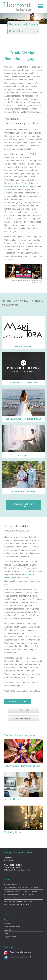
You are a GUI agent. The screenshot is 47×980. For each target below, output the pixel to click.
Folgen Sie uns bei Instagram (21, 952)
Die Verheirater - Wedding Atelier (23, 383)
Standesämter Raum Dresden (15, 898)
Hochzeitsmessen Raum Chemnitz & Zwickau (20, 891)
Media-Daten (8, 930)
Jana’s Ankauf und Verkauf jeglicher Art (23, 419)
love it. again (24, 455)
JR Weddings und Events (23, 718)
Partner (6, 933)
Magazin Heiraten (10, 937)
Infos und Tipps (34, 691)
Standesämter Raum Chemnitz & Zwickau (19, 901)
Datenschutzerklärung (12, 927)
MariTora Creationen (23, 346)
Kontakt (7, 920)
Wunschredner (23, 710)
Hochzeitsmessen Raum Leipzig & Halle (18, 894)
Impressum (8, 923)
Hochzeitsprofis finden (12, 885)
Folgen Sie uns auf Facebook (21, 957)
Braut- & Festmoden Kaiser (23, 491)
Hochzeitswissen (22, 691)
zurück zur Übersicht (18, 702)
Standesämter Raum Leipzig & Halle (17, 905)
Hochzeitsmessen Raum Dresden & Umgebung (21, 888)
